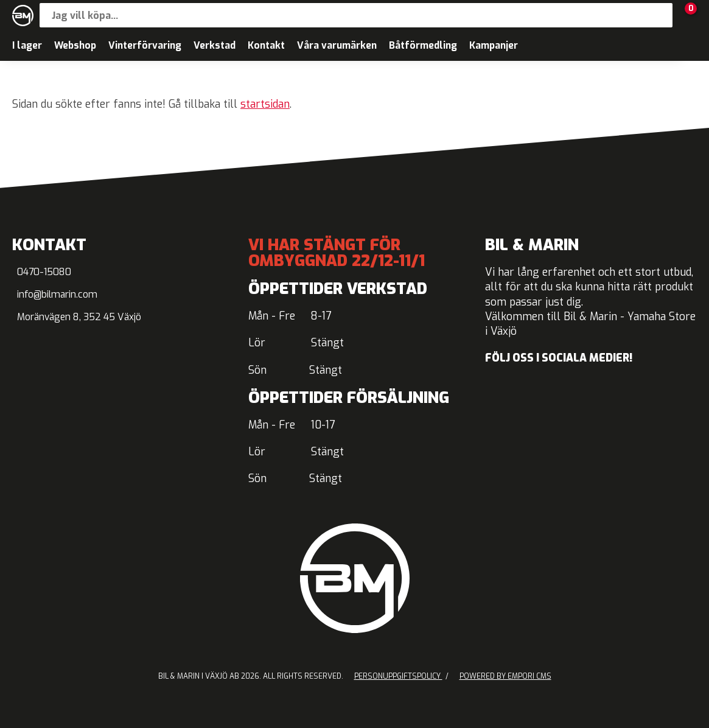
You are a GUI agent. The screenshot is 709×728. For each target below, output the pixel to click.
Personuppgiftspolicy (398, 676)
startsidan (265, 104)
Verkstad (215, 45)
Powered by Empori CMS (505, 676)
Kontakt (266, 45)
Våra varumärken (337, 45)
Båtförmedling (423, 45)
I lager (27, 45)
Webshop (75, 45)
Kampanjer (494, 45)
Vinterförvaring (145, 45)
